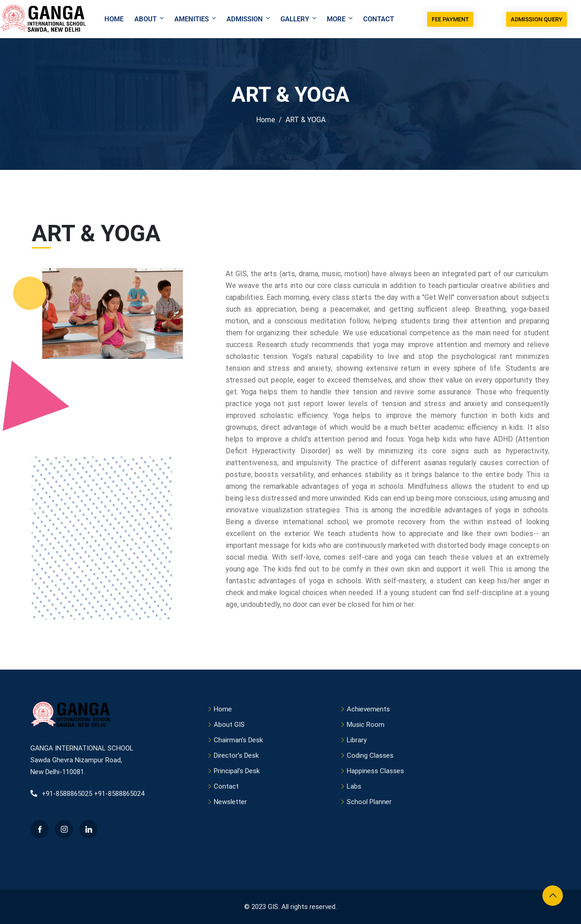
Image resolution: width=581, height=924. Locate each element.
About (150, 19)
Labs (354, 786)
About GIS (229, 725)
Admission (249, 19)
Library (357, 740)
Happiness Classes (375, 771)
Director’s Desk (236, 755)
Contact (379, 19)
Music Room (366, 725)
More (340, 19)
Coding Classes (370, 755)
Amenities (196, 19)
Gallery (299, 19)
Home (114, 19)
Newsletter (230, 802)
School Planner (369, 802)
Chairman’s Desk (238, 740)
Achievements (368, 709)
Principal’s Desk (237, 771)
